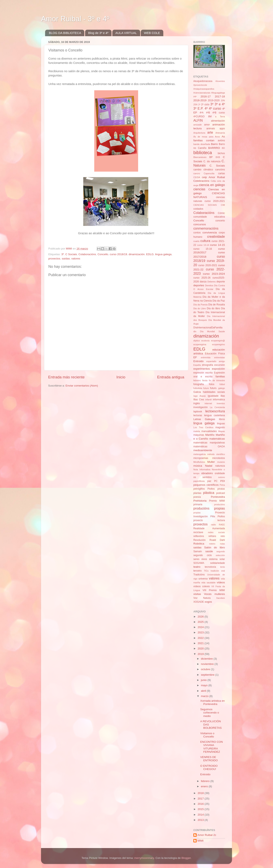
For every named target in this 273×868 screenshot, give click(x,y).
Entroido (198, 361)
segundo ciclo (203, 555)
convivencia (210, 233)
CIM (223, 205)
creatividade (216, 236)
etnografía (207, 365)
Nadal (209, 466)
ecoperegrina (200, 344)
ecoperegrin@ (218, 341)
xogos (208, 602)
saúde (209, 551)
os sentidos (203, 477)
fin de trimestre (217, 380)
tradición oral (218, 571)
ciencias (199, 189)
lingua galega (163, 254)
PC (216, 481)
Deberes (212, 282)
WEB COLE (152, 33)
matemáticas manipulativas (209, 443)
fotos (212, 384)
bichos (221, 153)
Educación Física (215, 354)
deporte (221, 282)
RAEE (222, 525)
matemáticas (217, 439)
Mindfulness (199, 462)
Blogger (186, 858)
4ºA (202, 113)
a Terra (220, 117)
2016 (201, 804)
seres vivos (200, 559)
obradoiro (207, 473)
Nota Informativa (202, 469)
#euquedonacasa (203, 81)
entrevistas (220, 357)
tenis (223, 567)
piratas (221, 489)
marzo (205, 696)
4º (206, 108)
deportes (199, 285)
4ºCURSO (199, 117)
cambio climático (203, 170)
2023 (201, 632)
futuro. (213, 388)
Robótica (199, 544)
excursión (220, 365)
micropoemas (201, 458)
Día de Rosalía (217, 305)
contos (197, 233)
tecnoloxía (210, 567)
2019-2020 (214, 100)
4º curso (215, 108)
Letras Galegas (204, 419)
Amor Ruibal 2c (207, 835)
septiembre (208, 675)
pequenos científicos (206, 485)
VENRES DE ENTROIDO (209, 759)
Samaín (198, 551)
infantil (209, 400)
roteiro (212, 544)
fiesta (205, 380)
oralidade (220, 473)
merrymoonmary (144, 858)
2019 (201, 654)
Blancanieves (200, 157)
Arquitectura (199, 133)
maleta (197, 431)
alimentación (218, 121)
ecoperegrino (218, 344)
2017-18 (220, 96)
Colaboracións (87, 254)
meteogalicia (200, 454)
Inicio (121, 377)
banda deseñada (202, 144)
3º (63, 254)
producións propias (209, 508)
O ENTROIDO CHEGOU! (209, 767)
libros (222, 419)
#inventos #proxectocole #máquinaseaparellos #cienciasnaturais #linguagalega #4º (209, 89)
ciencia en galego (212, 185)
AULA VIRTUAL (126, 33)
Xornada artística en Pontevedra (213, 702)
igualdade (213, 396)
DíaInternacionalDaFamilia (208, 328)
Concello (103, 254)
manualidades (209, 431)
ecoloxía (205, 341)
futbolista (198, 388)
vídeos (221, 582)
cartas (222, 173)
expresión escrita (203, 373)
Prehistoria (200, 501)
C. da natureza (212, 161)
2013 (201, 820)
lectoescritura (215, 411)
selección (220, 555)
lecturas (198, 415)
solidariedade (218, 563)
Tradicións (199, 575)
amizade (198, 125)
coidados (198, 209)
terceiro (197, 571)
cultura (205, 241)
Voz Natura (202, 598)
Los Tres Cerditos (203, 427)
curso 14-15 (217, 245)
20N (223, 100)
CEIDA (197, 177)
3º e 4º (220, 104)
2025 (201, 622)
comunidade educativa (209, 217)
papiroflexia (199, 481)
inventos (221, 403)
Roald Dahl (217, 540)
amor (207, 125)
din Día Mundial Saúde (209, 331)
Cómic (221, 213)
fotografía (199, 384)
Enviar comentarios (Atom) (82, 386)
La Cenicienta (217, 407)
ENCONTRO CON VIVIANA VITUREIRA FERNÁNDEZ (212, 747)
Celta (213, 181)
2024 (201, 627)
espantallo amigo (216, 361)
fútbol (222, 384)
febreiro (197, 380)
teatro (197, 567)
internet (208, 403)
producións (219, 504)
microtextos (219, 458)
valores (76, 259)
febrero (206, 781)
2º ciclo (205, 105)
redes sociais (216, 532)
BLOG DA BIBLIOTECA (65, 33)
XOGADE (199, 602)
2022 (201, 638)
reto (223, 536)
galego (222, 388)
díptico (197, 341)
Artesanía (220, 133)
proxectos (54, 259)
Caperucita (209, 173)
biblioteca (203, 153)
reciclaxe (198, 532)
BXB (218, 157)
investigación (200, 407)
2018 (201, 793)
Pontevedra (218, 497)
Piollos (211, 489)
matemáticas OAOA (209, 447)
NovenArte (217, 469)
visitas (197, 594)
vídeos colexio (202, 586)
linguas (221, 424)
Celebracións (201, 181)
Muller (211, 462)
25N (195, 105)
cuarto (196, 241)
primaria (198, 504)
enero (205, 786)
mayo (205, 685)
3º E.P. (198, 108)
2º (199, 105)
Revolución (199, 540)
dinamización (137, 254)
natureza (220, 466)
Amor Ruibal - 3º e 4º (75, 19)
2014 (201, 815)
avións (221, 140)
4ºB (208, 113)
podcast (220, 493)
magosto (220, 427)
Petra (222, 485)
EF (195, 357)
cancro (197, 173)
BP (211, 157)
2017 (201, 799)
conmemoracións (206, 228)
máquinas (199, 435)
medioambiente (203, 450)
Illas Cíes (199, 400)
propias (197, 513)
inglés (197, 403)
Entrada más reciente (66, 377)
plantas (197, 493)
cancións (220, 170)
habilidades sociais (214, 392)
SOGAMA (199, 563)
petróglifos (199, 489)
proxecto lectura (209, 520)
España (197, 365)
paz (209, 481)
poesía (197, 497)
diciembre (207, 659)
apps (222, 129)
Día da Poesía (200, 305)
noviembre (208, 664)
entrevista (206, 357)
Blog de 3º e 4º (98, 33)
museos (221, 462)
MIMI (200, 841)
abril (204, 691)
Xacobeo (220, 598)
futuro (206, 388)
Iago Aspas (200, 396)
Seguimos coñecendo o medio (210, 713)
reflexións (199, 536)
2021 (201, 643)
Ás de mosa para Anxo (207, 137)
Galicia (197, 392)
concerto (220, 221)
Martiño (210, 435)
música (198, 466)
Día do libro (213, 308)
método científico (216, 454)
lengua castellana (214, 415)
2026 (201, 617)
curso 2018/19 (118, 254)
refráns (212, 536)
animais (211, 129)
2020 (201, 649)
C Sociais (71, 254)
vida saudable (208, 583)
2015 (201, 809)
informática (219, 400)
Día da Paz (219, 301)
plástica (209, 493)
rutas (222, 544)
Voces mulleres (214, 594)
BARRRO (214, 148)
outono (222, 477)
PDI (223, 481)
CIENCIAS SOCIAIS (205, 205)
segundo (221, 551)
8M (210, 117)
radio (213, 525)
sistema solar (217, 559)
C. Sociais (217, 166)
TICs (206, 571)
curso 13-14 (203, 245)
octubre (206, 669)
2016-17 (206, 96)
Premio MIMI (217, 501)
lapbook (198, 412)
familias (220, 376)
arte (210, 132)
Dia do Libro (200, 308)
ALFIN (198, 120)
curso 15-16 (203, 249)
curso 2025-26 (202, 278)
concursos (200, 224)
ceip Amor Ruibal (213, 177)
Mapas (222, 431)
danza (203, 282)
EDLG (150, 254)
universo (203, 579)
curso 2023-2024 (214, 274)
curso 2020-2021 (208, 265)
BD (223, 148)
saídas (66, 259)
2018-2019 (200, 100)
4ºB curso (219, 113)
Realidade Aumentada (209, 528)
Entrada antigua (171, 377)
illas (223, 396)
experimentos (202, 369)
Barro (214, 144)
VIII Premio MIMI (214, 590)
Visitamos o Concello (207, 735)
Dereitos (209, 285)
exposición (218, 369)
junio (204, 680)
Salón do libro (214, 547)
